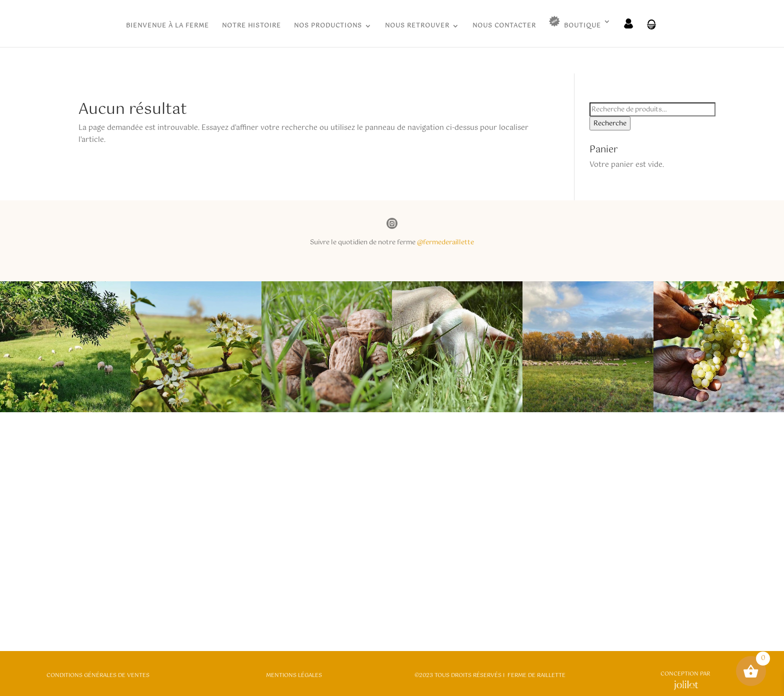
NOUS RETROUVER (417, 27)
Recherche (610, 123)
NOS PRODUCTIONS (328, 27)
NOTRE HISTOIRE (251, 27)
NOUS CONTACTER (504, 27)
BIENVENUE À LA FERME (167, 27)
